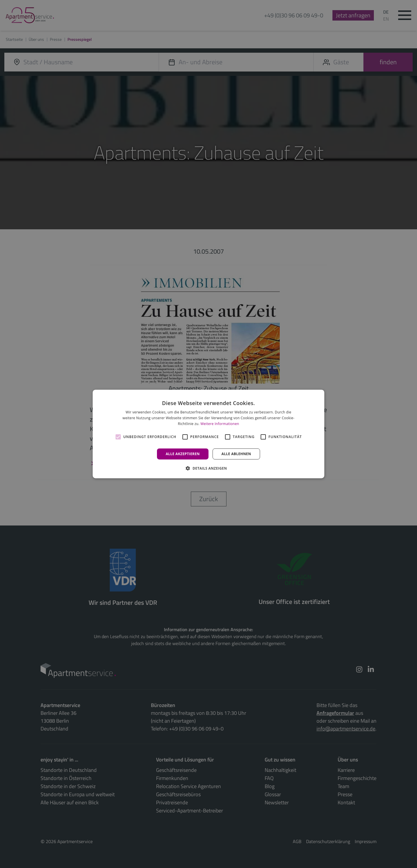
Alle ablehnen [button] (236, 454)
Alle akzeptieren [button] (183, 454)
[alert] (209, 434)
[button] (208, 468)
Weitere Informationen (220, 424)
